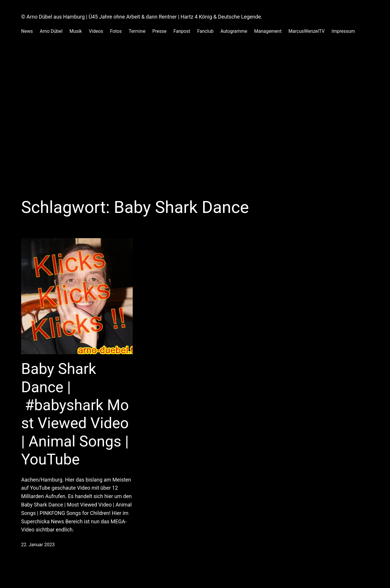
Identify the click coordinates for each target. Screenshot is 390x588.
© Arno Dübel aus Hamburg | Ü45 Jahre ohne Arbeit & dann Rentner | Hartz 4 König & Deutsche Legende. (142, 17)
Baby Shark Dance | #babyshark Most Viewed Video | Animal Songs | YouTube (75, 414)
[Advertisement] (195, 103)
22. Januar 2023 (38, 545)
